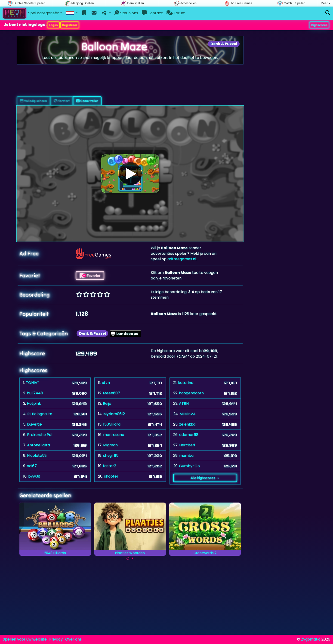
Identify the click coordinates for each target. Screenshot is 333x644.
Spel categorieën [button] (44, 13)
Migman (110, 445)
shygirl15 (111, 455)
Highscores (319, 25)
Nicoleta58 (37, 455)
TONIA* (32, 383)
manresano (114, 435)
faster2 (109, 466)
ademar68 (189, 435)
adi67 (32, 466)
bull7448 (35, 393)
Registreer (70, 25)
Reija (107, 403)
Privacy (56, 639)
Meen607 (111, 393)
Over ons (73, 639)
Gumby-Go (189, 466)
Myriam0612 (114, 414)
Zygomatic (311, 639)
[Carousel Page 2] (133, 558)
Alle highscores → (205, 478)
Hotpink (34, 403)
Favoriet (90, 276)
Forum (176, 13)
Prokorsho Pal (40, 435)
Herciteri (187, 445)
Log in (53, 25)
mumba (186, 455)
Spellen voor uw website (25, 639)
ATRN (184, 403)
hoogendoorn (191, 393)
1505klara (112, 424)
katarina (186, 383)
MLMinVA (188, 414)
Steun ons (126, 13)
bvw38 (34, 476)
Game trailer (87, 101)
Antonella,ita (39, 445)
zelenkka (187, 424)
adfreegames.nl (182, 259)
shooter (111, 476)
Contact (152, 13)
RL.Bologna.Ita (40, 414)
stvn (106, 383)
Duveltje (34, 424)
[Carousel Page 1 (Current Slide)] (128, 558)
